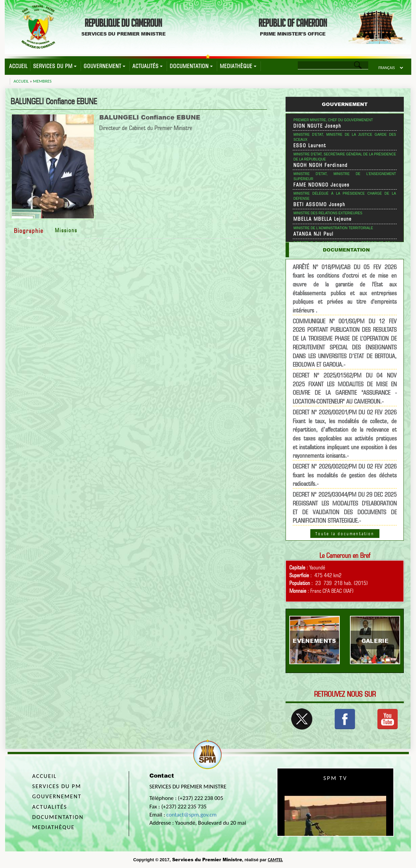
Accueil (18, 66)
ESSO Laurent (310, 146)
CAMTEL (275, 860)
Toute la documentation (345, 534)
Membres (42, 81)
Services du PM (55, 66)
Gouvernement (105, 66)
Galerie (375, 641)
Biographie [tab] (29, 231)
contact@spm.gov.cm (191, 815)
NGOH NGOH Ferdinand (320, 165)
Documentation (191, 66)
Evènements (314, 641)
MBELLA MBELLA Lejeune (323, 219)
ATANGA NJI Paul (314, 234)
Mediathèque (238, 66)
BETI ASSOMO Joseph (319, 204)
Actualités (148, 66)
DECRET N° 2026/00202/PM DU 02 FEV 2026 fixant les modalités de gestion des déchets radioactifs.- (345, 475)
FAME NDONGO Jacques (321, 185)
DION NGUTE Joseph (317, 126)
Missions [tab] (66, 230)
